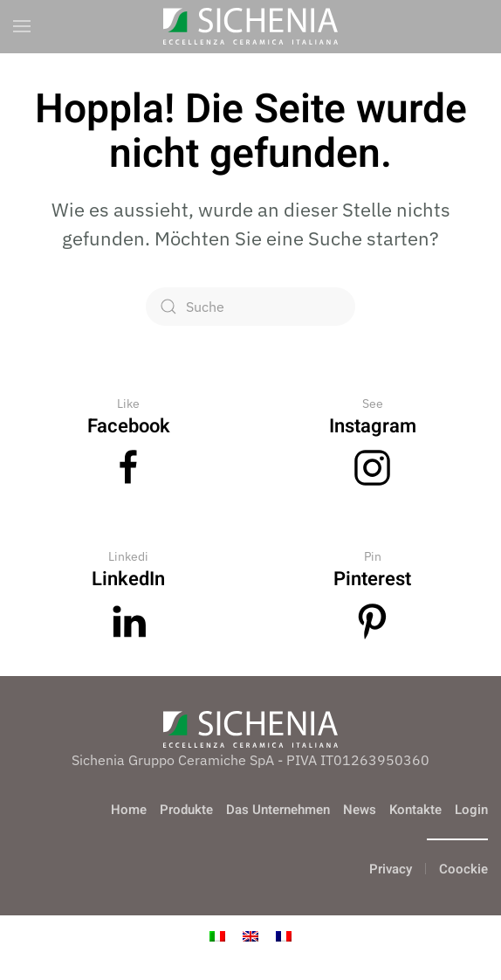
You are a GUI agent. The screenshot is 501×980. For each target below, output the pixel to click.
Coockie (463, 869)
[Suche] (250, 307)
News (360, 810)
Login (471, 810)
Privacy (391, 869)
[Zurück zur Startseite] (250, 26)
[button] (22, 26)
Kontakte (415, 810)
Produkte (186, 810)
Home (129, 810)
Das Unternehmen (278, 810)
